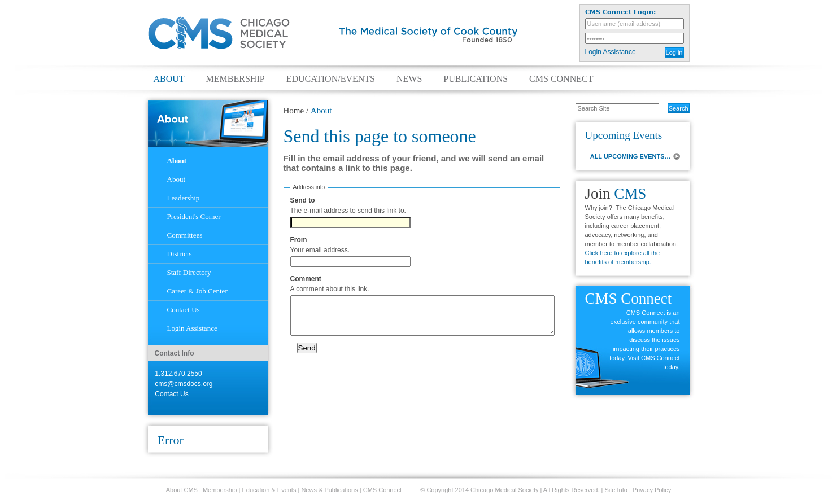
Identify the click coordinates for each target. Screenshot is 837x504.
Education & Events (269, 490)
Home (294, 111)
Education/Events (331, 79)
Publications (476, 79)
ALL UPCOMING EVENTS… (631, 156)
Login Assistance (611, 52)
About (169, 79)
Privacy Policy (652, 490)
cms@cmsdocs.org (184, 384)
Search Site (570, 103)
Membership (236, 79)
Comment (306, 279)
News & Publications (329, 490)
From (299, 240)
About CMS (182, 490)
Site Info (616, 490)
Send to (303, 200)
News (409, 79)
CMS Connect (561, 79)
